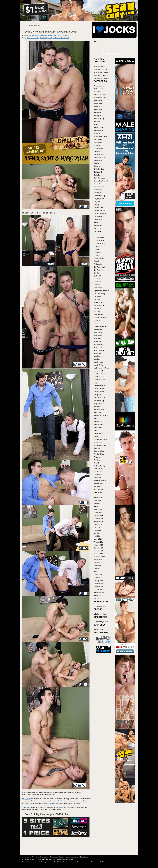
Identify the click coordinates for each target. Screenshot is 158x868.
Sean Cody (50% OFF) (101, 75)
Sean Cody (97, 413)
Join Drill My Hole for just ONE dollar (47, 814)
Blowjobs (97, 145)
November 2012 (99, 551)
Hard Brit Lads (99, 279)
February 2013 (99, 542)
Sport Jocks (98, 427)
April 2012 (97, 572)
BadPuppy (97, 116)
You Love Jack (99, 490)
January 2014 (98, 515)
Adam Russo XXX (100, 95)
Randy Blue (98, 395)
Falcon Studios (99, 240)
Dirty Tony (97, 202)
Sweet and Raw (99, 451)
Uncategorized (99, 472)
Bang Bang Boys (99, 119)
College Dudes (99, 184)
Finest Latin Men (99, 243)
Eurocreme (97, 231)
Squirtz (96, 436)
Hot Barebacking (99, 294)
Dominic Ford (98, 208)
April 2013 (97, 536)
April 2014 (97, 506)
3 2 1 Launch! (98, 89)
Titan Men (97, 463)
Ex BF (96, 234)
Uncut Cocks (98, 475)
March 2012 (98, 575)
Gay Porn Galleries (100, 267)
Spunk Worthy (98, 433)
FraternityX (97, 252)
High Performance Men (101, 291)
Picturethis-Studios (100, 386)
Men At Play (98, 347)
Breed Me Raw (99, 154)
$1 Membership (35, 36)
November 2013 (99, 521)
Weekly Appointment (51, 803)
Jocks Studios (98, 315)
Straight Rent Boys (100, 445)
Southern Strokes (100, 421)
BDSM (96, 125)
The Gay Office (99, 454)
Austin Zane (98, 110)
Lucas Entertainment (101, 326)
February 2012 (99, 578)
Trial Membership (99, 466)
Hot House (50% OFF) (101, 78)
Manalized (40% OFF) (101, 66)
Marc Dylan (51, 38)
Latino (96, 323)
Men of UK (97, 353)
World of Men (98, 484)
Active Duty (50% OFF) (101, 69)
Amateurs (97, 107)
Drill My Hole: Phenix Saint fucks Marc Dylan (51, 32)
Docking (96, 205)
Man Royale (98, 332)
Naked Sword (98, 371)
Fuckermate (98, 264)
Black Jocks (98, 139)
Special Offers (98, 424)
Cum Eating (98, 190)
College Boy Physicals (101, 181)
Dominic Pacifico (99, 211)
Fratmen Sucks (99, 258)
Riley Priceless (99, 404)
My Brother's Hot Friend (102, 368)
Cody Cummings (99, 178)
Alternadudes (98, 104)
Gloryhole (97, 273)
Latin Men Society (100, 318)
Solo (95, 418)
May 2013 (97, 533)
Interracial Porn (99, 303)
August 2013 (98, 524)
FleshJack (97, 246)
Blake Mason (98, 142)
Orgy (95, 383)
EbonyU (96, 223)
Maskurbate (98, 341)
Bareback (97, 122)
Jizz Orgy (97, 312)
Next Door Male (99, 377)
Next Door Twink (99, 380)
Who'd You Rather (100, 481)
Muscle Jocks (98, 365)
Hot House (97, 297)
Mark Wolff (97, 338)
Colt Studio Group (100, 187)
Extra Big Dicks (99, 237)
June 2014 (97, 500)
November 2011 (99, 587)
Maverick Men (98, 344)
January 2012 (98, 581)
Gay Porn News (99, 270)
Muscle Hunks (98, 362)
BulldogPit (97, 163)
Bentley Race (98, 131)
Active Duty (98, 92)
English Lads (98, 226)
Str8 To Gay (98, 442)
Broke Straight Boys (100, 157)
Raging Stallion (99, 392)
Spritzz (96, 430)
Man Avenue (98, 329)
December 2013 (99, 518)
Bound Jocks (98, 151)
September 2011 (99, 593)
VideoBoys (97, 478)
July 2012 (97, 563)
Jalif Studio (97, 309)
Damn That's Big (99, 196)
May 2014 (97, 503)
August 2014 (98, 498)
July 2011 (97, 598)
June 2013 (97, 530)
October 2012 (98, 554)
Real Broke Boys (99, 401)
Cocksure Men (99, 172)
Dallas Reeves (99, 193)
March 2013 (98, 539)
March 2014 (98, 509)
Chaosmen (97, 166)
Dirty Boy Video (99, 199)
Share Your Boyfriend (101, 416)
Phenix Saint (65, 38)
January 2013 (98, 545)
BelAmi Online (99, 128)
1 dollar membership (33, 38)
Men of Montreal (99, 350)
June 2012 (97, 566)
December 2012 (99, 548)
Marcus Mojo (98, 335)
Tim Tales (97, 460)
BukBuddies (98, 160)
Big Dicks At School (100, 136)
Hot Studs (97, 300)
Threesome (98, 457)
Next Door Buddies (100, 374)
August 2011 (98, 595)
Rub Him (97, 407)
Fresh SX (97, 261)
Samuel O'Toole (99, 410)
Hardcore (50, 36)
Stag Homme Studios (101, 439)
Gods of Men (98, 276)
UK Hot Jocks (98, 469)
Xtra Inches (98, 487)
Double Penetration (100, 214)
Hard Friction (98, 282)
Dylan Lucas (98, 220)
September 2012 (99, 557)
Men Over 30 (98, 356)
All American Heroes (101, 98)
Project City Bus (99, 389)
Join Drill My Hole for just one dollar (39, 213)
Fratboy (96, 249)
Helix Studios (98, 288)
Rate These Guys (100, 398)
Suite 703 (97, 448)
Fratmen (97, 255)
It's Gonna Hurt (99, 306)
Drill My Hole (43, 36)
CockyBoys (98, 175)
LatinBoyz (97, 321)
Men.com (58, 38)
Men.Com (57, 36)
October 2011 (98, 590)
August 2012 (98, 560)
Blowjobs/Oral (98, 148)
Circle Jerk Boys (99, 169)
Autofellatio (97, 113)
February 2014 (99, 512)
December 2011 (99, 584)
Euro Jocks (97, 228)
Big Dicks (97, 133)
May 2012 (97, 569)
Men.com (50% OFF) (101, 72)
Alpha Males (98, 101)
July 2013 (97, 527)
